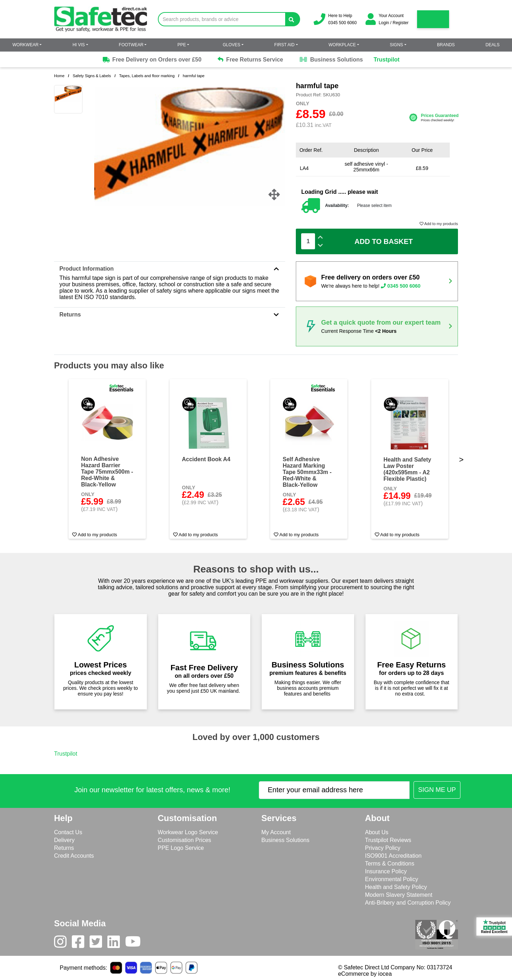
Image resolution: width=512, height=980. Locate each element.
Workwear (25, 45)
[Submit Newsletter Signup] (437, 790)
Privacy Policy (383, 848)
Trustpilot (387, 60)
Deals (493, 45)
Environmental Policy (392, 879)
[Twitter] (98, 943)
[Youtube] (136, 943)
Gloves (231, 45)
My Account (276, 832)
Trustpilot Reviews (388, 840)
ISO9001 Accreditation (393, 856)
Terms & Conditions (390, 864)
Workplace (342, 45)
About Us (377, 832)
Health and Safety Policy (396, 887)
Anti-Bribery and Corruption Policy (408, 903)
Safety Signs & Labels (92, 76)
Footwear (131, 45)
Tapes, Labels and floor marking (147, 76)
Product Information (170, 269)
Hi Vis (79, 45)
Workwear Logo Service (188, 832)
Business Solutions (331, 60)
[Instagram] (63, 943)
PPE (182, 45)
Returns (170, 315)
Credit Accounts (74, 856)
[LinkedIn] (116, 943)
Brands (446, 45)
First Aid (284, 45)
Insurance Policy (386, 871)
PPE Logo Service (181, 848)
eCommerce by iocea (365, 974)
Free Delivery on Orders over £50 (151, 60)
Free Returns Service (250, 60)
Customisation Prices (185, 840)
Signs (396, 45)
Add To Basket (384, 241)
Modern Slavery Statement (399, 895)
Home (59, 76)
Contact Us (68, 832)
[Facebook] (81, 943)
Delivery (64, 840)
